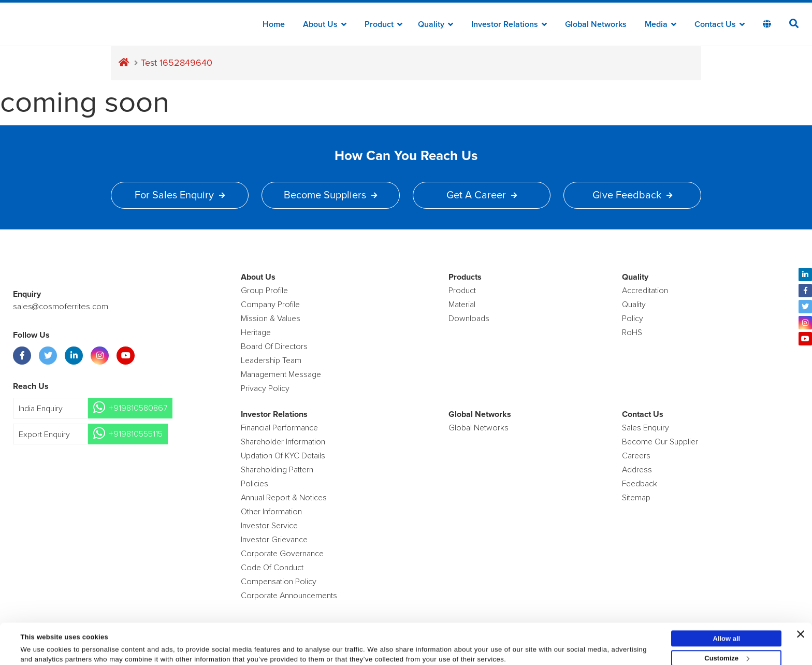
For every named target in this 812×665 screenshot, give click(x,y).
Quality (436, 24)
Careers (636, 456)
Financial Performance (279, 428)
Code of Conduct (272, 568)
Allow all (727, 610)
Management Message (281, 374)
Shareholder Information (283, 442)
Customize (727, 630)
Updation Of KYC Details (283, 456)
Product (383, 24)
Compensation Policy (279, 582)
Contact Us (720, 24)
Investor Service (269, 526)
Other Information (271, 512)
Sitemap (636, 498)
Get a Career (482, 195)
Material (462, 305)
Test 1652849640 (177, 63)
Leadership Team (271, 360)
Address (637, 470)
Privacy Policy (265, 388)
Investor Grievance (274, 540)
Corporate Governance (282, 554)
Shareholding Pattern (277, 470)
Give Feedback (632, 195)
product (462, 291)
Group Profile (264, 291)
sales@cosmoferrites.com (60, 307)
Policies (255, 484)
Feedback (640, 484)
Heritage (256, 332)
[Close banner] (801, 605)
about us (325, 24)
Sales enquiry (646, 428)
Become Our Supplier (660, 442)
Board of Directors (274, 346)
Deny (727, 649)
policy (633, 319)
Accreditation (645, 291)
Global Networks (596, 24)
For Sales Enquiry (180, 195)
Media (661, 24)
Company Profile (270, 305)
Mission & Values (271, 319)
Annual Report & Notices (284, 498)
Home (274, 24)
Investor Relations (509, 24)
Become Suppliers (330, 195)
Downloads (469, 319)
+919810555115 (136, 434)
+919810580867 (138, 408)
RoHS (632, 332)
